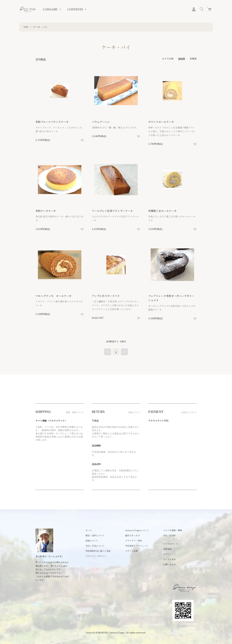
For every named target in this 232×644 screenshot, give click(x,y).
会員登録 (167, 549)
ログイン (167, 554)
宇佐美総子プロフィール (137, 546)
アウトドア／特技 (134, 541)
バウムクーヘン (103, 122)
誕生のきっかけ (133, 535)
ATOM (172, 535)
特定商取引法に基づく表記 (98, 551)
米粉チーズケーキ (48, 211)
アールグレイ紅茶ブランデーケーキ (115, 211)
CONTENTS (75, 9)
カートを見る (169, 559)
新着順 (193, 59)
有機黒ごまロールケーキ (165, 211)
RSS (165, 535)
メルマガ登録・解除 (173, 530)
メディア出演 (131, 551)
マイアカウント (171, 544)
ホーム (89, 530)
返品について (92, 541)
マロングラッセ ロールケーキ (56, 296)
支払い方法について (95, 546)
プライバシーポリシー (96, 556)
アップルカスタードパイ (108, 296)
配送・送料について (95, 535)
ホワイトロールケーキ (164, 122)
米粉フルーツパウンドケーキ (54, 122)
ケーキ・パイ (40, 27)
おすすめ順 (168, 59)
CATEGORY (50, 9)
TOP (26, 27)
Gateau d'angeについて (137, 530)
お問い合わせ (169, 564)
